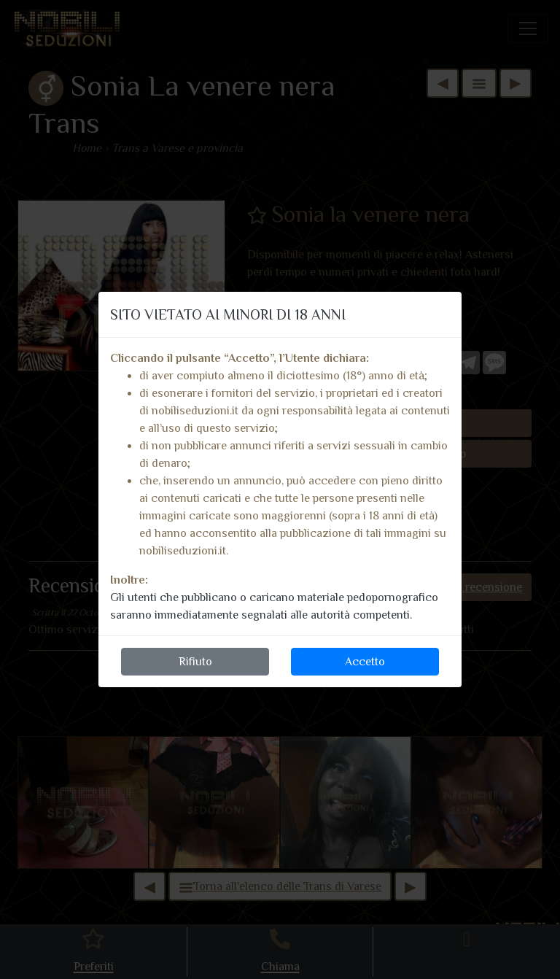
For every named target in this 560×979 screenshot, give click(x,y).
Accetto (365, 662)
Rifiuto (195, 662)
